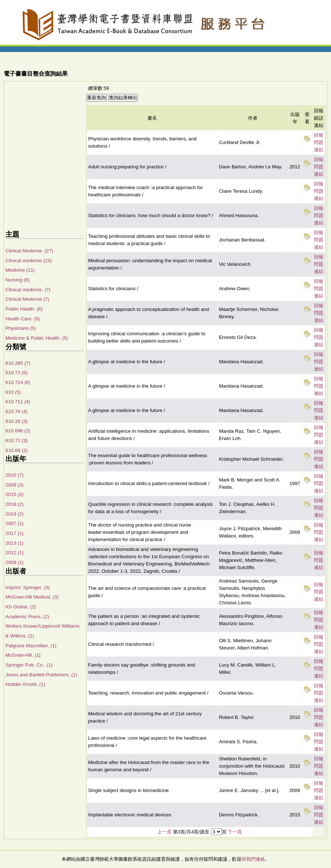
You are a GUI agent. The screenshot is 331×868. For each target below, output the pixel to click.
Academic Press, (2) (27, 617)
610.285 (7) (18, 363)
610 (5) (13, 392)
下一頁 (235, 832)
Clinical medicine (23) (29, 261)
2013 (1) (15, 543)
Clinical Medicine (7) (27, 299)
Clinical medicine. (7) (28, 290)
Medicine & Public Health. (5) (37, 338)
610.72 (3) (17, 441)
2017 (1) (15, 533)
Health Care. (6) (23, 319)
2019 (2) (15, 514)
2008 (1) (15, 562)
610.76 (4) (17, 411)
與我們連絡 (253, 859)
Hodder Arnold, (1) (25, 684)
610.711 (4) (18, 402)
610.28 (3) (17, 421)
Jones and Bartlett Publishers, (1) (41, 675)
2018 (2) (15, 504)
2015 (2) (15, 494)
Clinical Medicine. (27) (29, 251)
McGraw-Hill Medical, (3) (32, 597)
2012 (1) (15, 553)
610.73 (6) (17, 373)
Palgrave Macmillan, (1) (31, 646)
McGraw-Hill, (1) (23, 655)
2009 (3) (15, 485)
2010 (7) (15, 475)
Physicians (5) (21, 328)
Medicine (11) (20, 270)
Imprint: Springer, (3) (27, 587)
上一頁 (164, 832)
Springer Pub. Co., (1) (29, 665)
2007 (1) (15, 523)
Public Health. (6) (24, 309)
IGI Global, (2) (21, 607)
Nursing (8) (17, 280)
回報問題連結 (319, 142)
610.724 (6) (18, 382)
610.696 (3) (18, 431)
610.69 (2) (17, 450)
